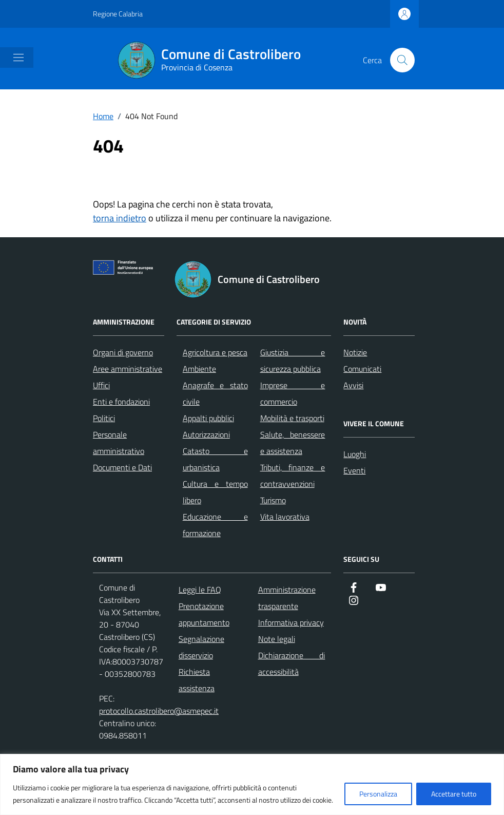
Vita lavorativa (285, 517)
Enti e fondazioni (121, 402)
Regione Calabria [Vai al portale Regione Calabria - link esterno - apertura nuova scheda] (118, 14)
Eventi (354, 470)
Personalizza (378, 794)
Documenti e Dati (122, 467)
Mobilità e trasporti (292, 418)
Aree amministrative (128, 369)
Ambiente (199, 369)
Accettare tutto (454, 794)
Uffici (101, 385)
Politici (104, 418)
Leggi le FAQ (200, 590)
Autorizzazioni (206, 434)
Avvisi (353, 385)
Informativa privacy (291, 622)
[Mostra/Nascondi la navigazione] (18, 58)
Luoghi (355, 454)
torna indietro (120, 218)
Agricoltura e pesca (215, 352)
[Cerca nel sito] (402, 60)
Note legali (277, 639)
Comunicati (362, 369)
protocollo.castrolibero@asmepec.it (159, 711)
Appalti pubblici (208, 418)
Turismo (273, 500)
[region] (252, 784)
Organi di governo (123, 352)
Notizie (355, 352)
